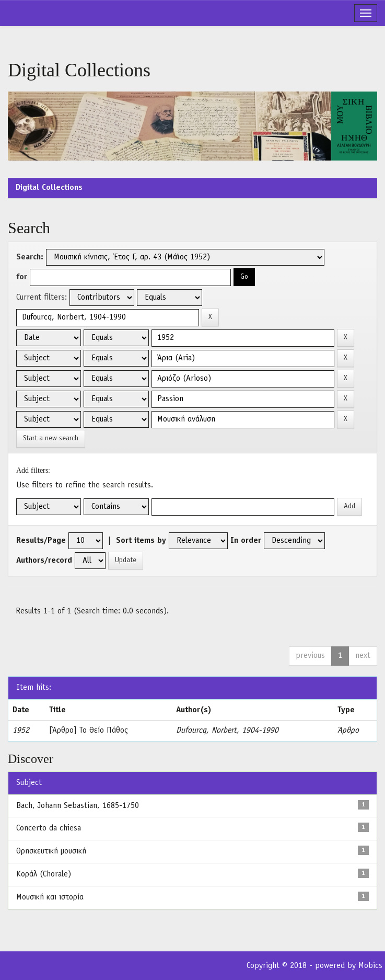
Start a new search (51, 438)
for (22, 277)
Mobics (370, 966)
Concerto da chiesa (49, 828)
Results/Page (41, 541)
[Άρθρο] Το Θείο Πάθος (89, 731)
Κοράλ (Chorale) (44, 874)
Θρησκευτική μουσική (51, 851)
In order (246, 541)
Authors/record (44, 561)
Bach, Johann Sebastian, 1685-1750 (78, 806)
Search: (30, 257)
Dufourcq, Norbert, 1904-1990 (227, 731)
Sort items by (141, 541)
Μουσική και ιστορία (50, 897)
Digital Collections (49, 188)
